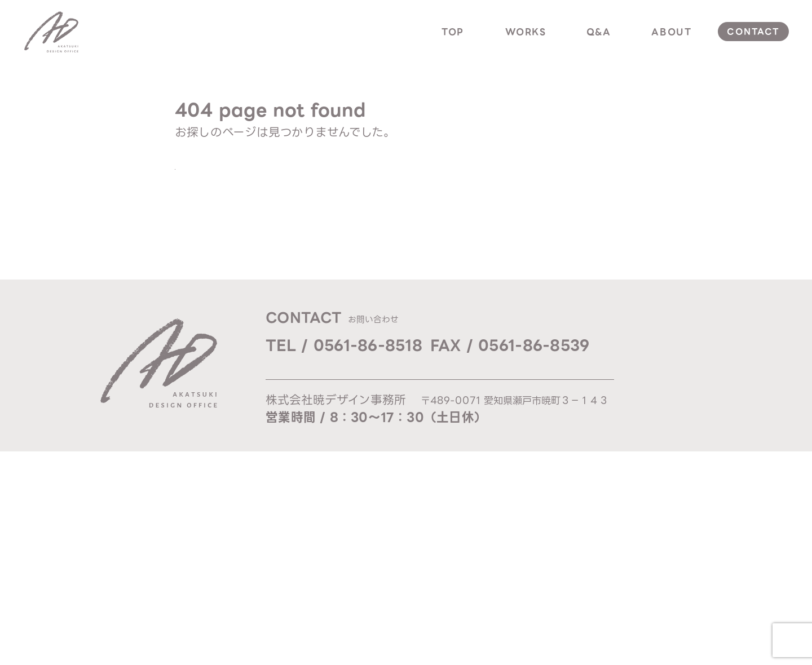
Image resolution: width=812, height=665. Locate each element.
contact (753, 32)
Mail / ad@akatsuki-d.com (341, 374)
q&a (599, 32)
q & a (681, 370)
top (453, 32)
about (671, 32)
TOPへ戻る (231, 172)
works (526, 32)
